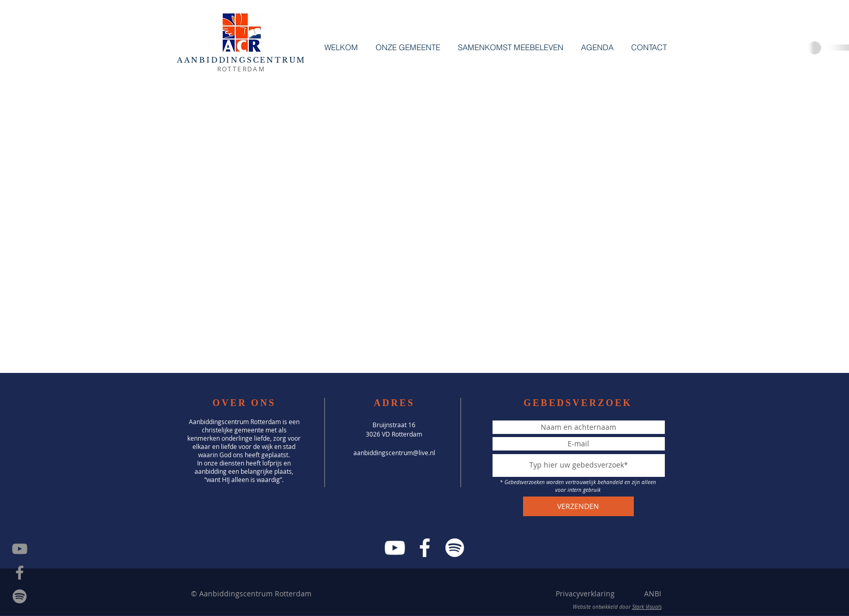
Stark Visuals (647, 607)
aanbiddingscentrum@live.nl (394, 453)
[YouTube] (395, 548)
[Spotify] (20, 596)
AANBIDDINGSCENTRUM (241, 60)
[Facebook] (425, 548)
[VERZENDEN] (578, 506)
